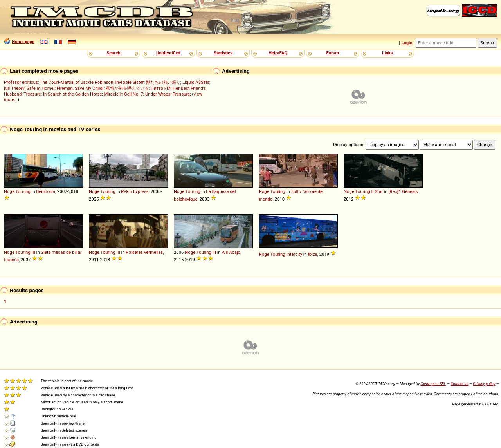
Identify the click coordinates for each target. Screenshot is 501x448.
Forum (333, 53)
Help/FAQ (278, 53)
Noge (9, 191)
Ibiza (313, 254)
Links (387, 53)
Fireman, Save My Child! (80, 88)
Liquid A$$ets (196, 82)
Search (113, 53)
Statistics (223, 53)
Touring (23, 191)
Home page (23, 42)
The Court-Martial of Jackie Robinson (77, 82)
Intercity (294, 254)
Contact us (459, 384)
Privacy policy (484, 384)
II (372, 191)
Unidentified (168, 53)
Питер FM (161, 88)
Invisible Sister (129, 82)
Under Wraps (158, 94)
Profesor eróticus (21, 82)
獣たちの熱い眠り (163, 82)
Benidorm (46, 191)
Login (407, 43)
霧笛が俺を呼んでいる (127, 88)
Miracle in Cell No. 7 (124, 94)
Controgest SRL (433, 384)
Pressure (181, 94)
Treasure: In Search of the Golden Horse (63, 94)
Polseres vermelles (144, 252)
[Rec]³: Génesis (403, 191)
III (33, 252)
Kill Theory (14, 88)
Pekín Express (135, 191)
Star (378, 191)
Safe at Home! (41, 88)
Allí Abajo (231, 252)
